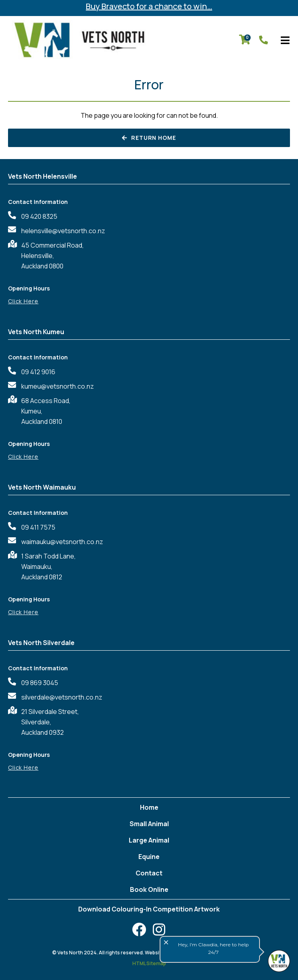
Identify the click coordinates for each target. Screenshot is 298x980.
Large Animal (149, 840)
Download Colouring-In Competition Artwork (149, 909)
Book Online (149, 889)
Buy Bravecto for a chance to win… (149, 6)
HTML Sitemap (149, 963)
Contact (149, 873)
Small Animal (149, 824)
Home (149, 807)
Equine (149, 857)
